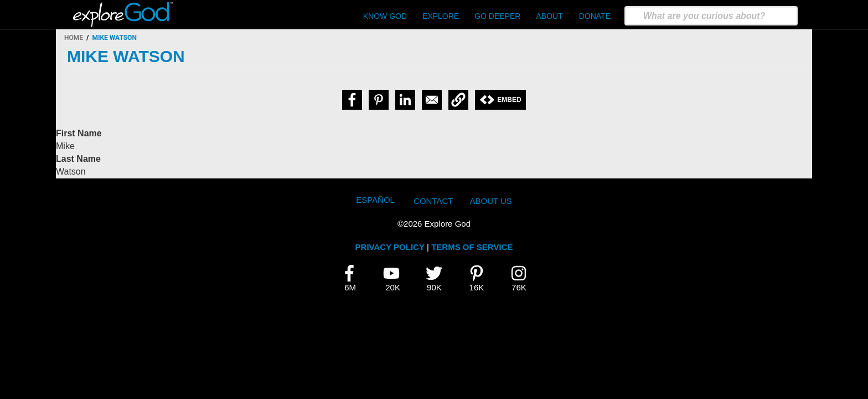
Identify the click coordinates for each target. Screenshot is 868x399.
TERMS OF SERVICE (472, 247)
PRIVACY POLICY (390, 247)
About (549, 16)
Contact (433, 201)
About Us (490, 201)
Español (375, 200)
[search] (711, 16)
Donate (595, 16)
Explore (441, 16)
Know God (385, 16)
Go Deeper (497, 16)
